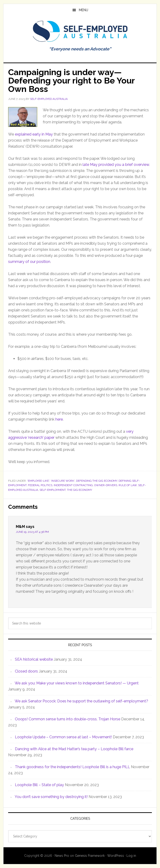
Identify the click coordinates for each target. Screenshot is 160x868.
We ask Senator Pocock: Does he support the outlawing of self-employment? (81, 701)
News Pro (62, 856)
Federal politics (40, 485)
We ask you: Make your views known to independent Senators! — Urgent (77, 683)
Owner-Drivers (106, 485)
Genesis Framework (90, 856)
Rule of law (128, 485)
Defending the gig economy (97, 481)
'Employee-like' (38, 481)
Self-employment (53, 490)
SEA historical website (34, 659)
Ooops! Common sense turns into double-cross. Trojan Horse (68, 719)
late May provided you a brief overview (116, 165)
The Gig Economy (80, 490)
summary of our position (29, 262)
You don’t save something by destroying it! (51, 797)
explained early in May (34, 134)
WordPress (116, 856)
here (59, 419)
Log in (131, 856)
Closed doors (26, 671)
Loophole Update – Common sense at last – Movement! (63, 737)
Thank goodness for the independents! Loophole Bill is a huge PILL (72, 767)
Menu (83, 10)
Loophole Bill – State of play (39, 785)
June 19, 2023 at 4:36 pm (32, 532)
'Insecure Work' (63, 481)
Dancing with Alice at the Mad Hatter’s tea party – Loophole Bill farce (74, 749)
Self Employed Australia (80, 31)
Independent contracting (73, 485)
